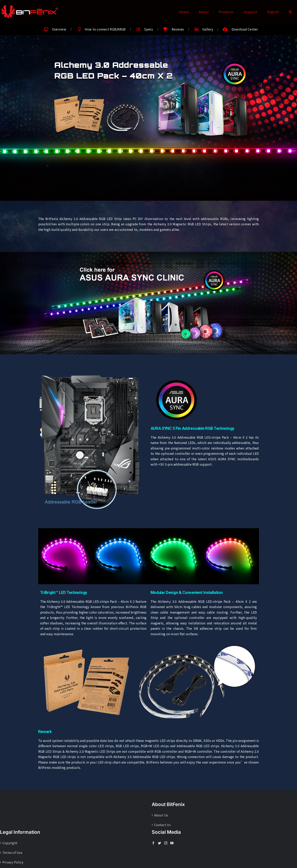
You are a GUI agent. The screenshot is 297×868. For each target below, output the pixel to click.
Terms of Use (12, 852)
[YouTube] (172, 843)
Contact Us (162, 825)
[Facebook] (153, 843)
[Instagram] (166, 843)
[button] (290, 12)
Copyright (10, 843)
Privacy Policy (13, 862)
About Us (161, 815)
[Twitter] (159, 843)
